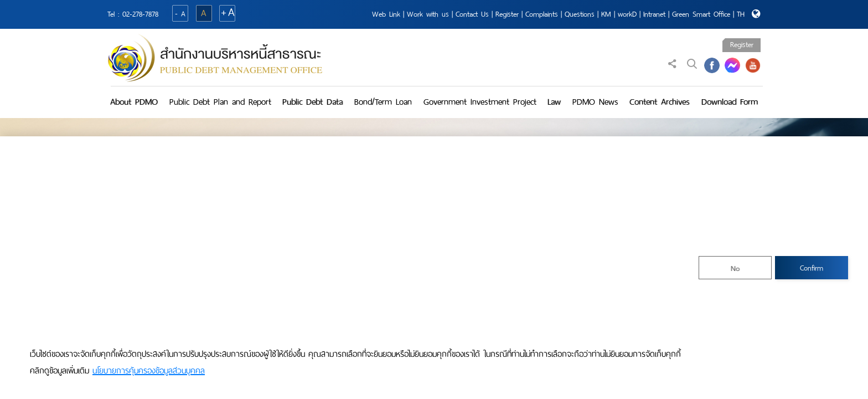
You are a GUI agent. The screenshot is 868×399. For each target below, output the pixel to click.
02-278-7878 (140, 14)
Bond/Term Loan (383, 102)
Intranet (654, 14)
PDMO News (595, 102)
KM (606, 14)
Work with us (428, 14)
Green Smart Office (701, 14)
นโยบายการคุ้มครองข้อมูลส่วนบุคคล (149, 371)
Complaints (542, 14)
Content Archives (660, 102)
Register (507, 14)
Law (554, 102)
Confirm (812, 268)
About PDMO (134, 102)
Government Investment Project (480, 102)
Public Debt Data (312, 102)
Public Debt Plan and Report (220, 102)
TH (741, 14)
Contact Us (472, 14)
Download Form (730, 102)
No (735, 268)
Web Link (386, 14)
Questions (580, 14)
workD (627, 14)
